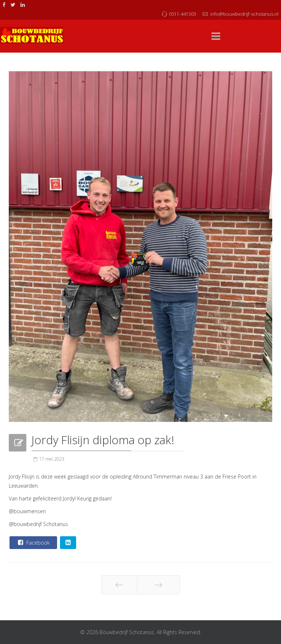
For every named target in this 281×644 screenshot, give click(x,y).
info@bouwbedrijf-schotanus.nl (244, 14)
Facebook (33, 542)
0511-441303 (183, 14)
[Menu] (216, 37)
